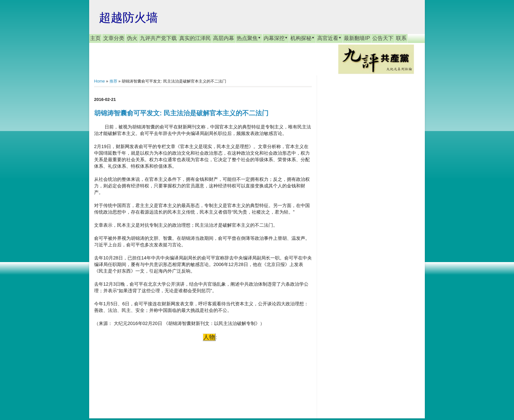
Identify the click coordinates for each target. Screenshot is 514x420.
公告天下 (383, 38)
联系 (401, 38)
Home (99, 81)
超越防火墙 (128, 18)
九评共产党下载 (158, 38)
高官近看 (329, 38)
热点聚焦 (249, 38)
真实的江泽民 (195, 38)
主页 (95, 38)
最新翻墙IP (357, 38)
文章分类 (114, 38)
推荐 (113, 81)
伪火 (132, 38)
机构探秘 (303, 38)
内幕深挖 (276, 38)
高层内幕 (224, 38)
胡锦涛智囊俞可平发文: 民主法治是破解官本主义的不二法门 (181, 113)
